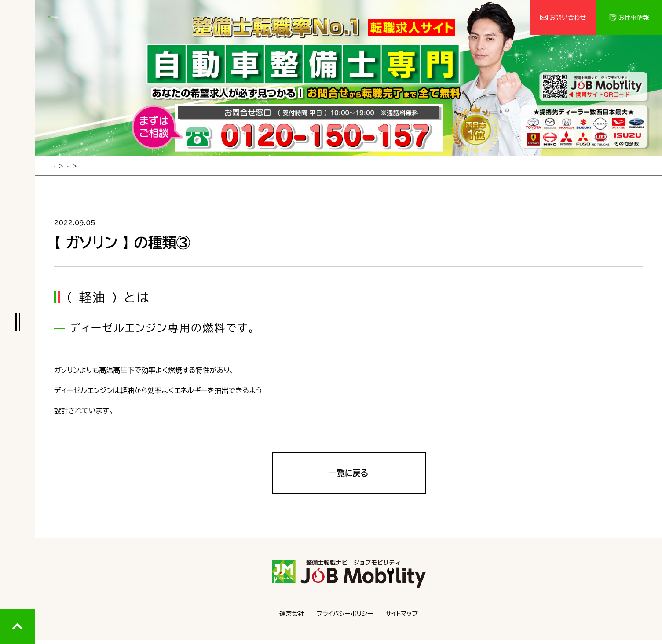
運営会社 (292, 618)
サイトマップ (402, 618)
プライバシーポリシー (345, 618)
